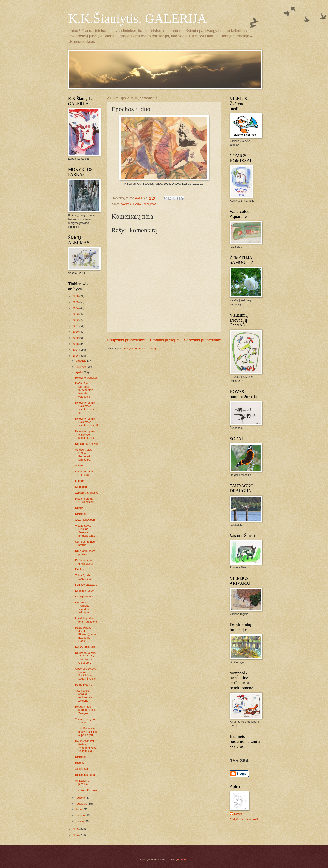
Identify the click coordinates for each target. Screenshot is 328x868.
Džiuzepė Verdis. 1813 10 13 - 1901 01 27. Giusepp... (86, 658)
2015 (76, 829)
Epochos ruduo (85, 591)
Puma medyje (84, 685)
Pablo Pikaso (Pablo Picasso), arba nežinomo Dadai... (86, 634)
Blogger (182, 860)
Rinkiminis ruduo (85, 775)
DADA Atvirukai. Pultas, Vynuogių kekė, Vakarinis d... (86, 746)
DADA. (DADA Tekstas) (84, 473)
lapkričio (81, 367)
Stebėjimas (149, 204)
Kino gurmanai (84, 596)
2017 (76, 350)
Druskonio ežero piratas (85, 553)
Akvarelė (126, 204)
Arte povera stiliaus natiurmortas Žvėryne (85, 696)
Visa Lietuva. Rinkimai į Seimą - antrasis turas (85, 531)
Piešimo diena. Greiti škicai (84, 562)
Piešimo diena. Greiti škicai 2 (85, 500)
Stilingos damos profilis (85, 543)
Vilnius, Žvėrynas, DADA (86, 721)
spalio (80, 372)
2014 (76, 835)
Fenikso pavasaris (86, 585)
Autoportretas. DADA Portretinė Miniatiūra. (84, 455)
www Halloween (85, 520)
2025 (76, 302)
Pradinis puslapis (165, 340)
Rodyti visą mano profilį (244, 819)
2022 (76, 320)
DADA (137, 204)
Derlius (79, 569)
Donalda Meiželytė (87, 444)
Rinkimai (80, 514)
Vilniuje (80, 466)
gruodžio (82, 361)
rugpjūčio (82, 804)
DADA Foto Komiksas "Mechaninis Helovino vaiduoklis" (84, 390)
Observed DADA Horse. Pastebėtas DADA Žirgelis (85, 674)
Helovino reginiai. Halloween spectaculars (86, 434)
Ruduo (79, 508)
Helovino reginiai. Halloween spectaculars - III (86, 408)
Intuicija (80, 481)
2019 (76, 338)
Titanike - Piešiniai (86, 790)
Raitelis (80, 763)
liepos (80, 809)
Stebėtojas (82, 487)
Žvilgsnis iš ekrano (87, 493)
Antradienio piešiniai (82, 782)
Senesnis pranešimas (202, 340)
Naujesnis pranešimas (126, 340)
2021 (76, 326)
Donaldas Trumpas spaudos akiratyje (82, 607)
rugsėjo (81, 798)
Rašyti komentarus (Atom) (140, 349)
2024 (76, 308)
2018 (76, 344)
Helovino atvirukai (86, 378)
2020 (76, 332)
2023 (76, 314)
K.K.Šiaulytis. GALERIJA (138, 18)
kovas (238, 814)
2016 (76, 356)
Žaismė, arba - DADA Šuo (84, 577)
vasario (81, 815)
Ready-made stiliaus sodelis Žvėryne (86, 710)
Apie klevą (82, 769)
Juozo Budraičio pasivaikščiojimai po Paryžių (86, 732)
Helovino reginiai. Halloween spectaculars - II (87, 422)
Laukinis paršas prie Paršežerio (86, 620)
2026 (76, 296)
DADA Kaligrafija (85, 647)
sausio (80, 821)
